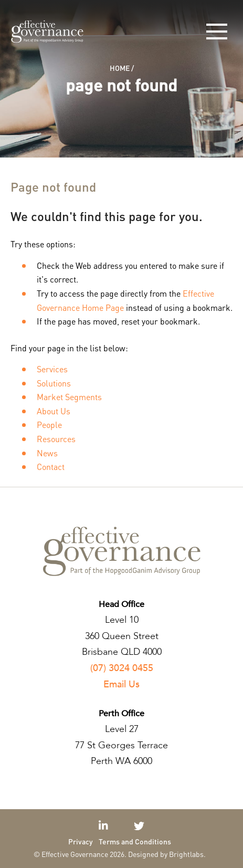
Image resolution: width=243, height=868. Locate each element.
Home (120, 68)
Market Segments (69, 397)
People (49, 425)
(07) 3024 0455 (122, 668)
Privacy (81, 841)
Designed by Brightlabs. (167, 854)
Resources (56, 439)
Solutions (54, 383)
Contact (51, 467)
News (47, 453)
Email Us (121, 684)
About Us (54, 411)
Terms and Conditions (135, 841)
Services (52, 369)
